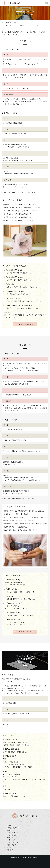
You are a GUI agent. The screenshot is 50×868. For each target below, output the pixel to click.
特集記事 (10, 847)
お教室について (12, 830)
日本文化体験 (13, 842)
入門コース (7, 26)
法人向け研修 (13, 835)
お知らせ (10, 850)
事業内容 (10, 838)
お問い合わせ (11, 845)
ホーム (9, 825)
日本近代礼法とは (13, 828)
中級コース (22, 26)
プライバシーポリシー (26, 821)
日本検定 (12, 840)
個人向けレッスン (15, 833)
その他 (36, 26)
